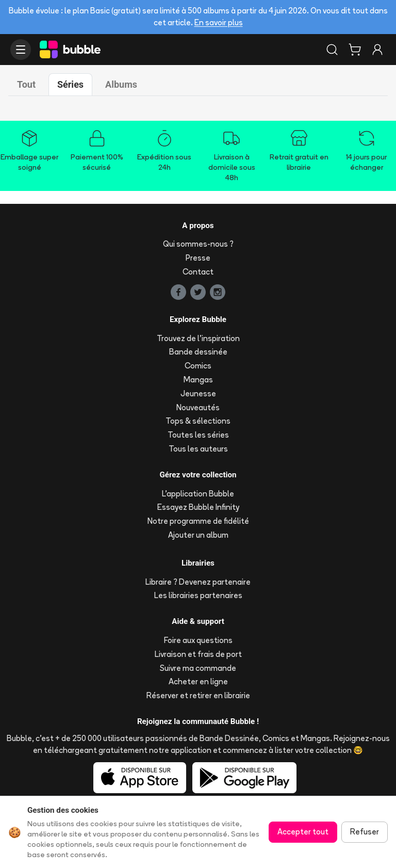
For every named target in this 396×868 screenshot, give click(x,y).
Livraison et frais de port (198, 654)
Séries (70, 84)
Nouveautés (198, 407)
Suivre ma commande (198, 668)
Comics (198, 366)
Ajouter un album (198, 535)
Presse (198, 258)
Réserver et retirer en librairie (198, 695)
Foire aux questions (198, 640)
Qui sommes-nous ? (198, 244)
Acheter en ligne (198, 681)
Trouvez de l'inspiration (198, 338)
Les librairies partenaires (198, 595)
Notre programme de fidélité (198, 521)
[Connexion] (377, 50)
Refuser (365, 832)
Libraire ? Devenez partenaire (198, 582)
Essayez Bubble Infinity (198, 507)
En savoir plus (219, 22)
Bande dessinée (198, 352)
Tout (26, 84)
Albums (121, 84)
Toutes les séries (198, 435)
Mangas (198, 380)
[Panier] (355, 50)
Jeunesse (198, 393)
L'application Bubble (198, 494)
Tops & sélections (198, 421)
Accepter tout (303, 832)
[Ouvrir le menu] (21, 50)
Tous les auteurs (198, 449)
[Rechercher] (332, 50)
